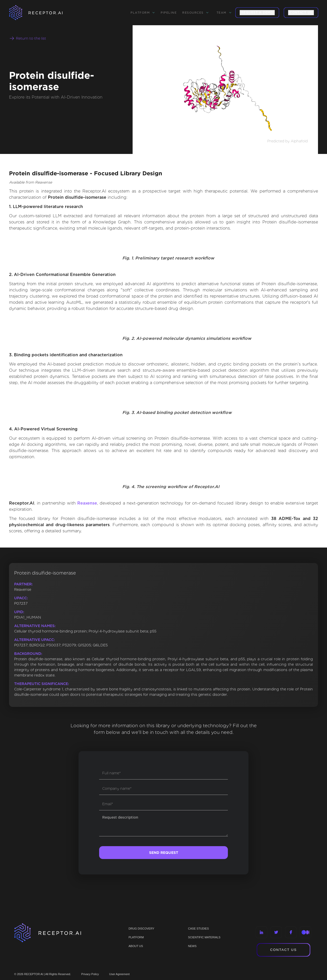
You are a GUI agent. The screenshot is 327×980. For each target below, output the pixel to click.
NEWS (192, 946)
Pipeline (169, 13)
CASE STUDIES (198, 929)
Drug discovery (141, 929)
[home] (42, 13)
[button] (143, 13)
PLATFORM (136, 937)
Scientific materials (204, 937)
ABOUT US (136, 946)
